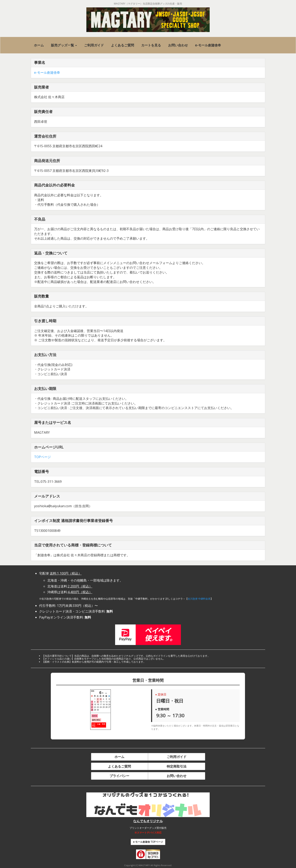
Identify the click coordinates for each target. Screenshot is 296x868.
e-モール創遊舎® (47, 72)
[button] (64, 45)
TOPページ (42, 457)
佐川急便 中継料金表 (199, 599)
